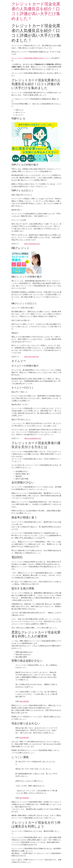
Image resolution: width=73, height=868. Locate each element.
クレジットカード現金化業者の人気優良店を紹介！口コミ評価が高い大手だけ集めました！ (36, 11)
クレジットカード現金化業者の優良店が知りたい (29, 58)
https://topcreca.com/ (32, 244)
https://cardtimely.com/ (33, 438)
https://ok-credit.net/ (32, 357)
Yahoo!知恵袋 (24, 701)
